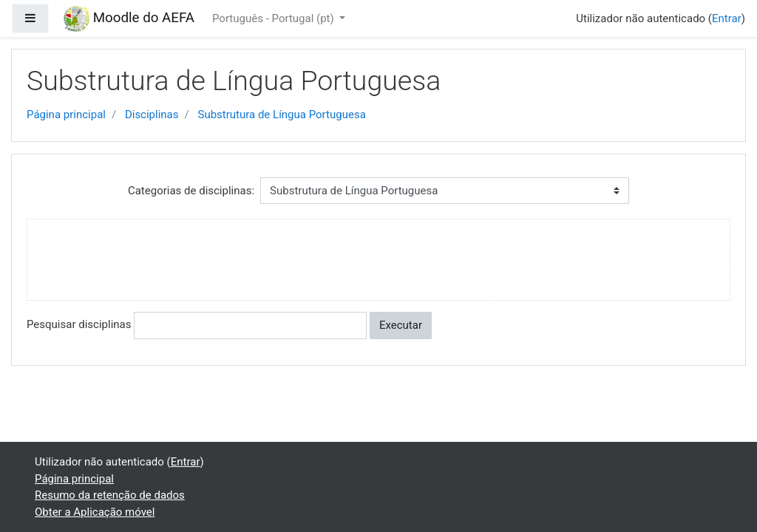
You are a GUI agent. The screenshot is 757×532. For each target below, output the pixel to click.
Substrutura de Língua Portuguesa (281, 115)
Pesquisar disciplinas (79, 324)
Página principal (66, 115)
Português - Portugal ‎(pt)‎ (274, 18)
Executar (401, 325)
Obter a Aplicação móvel (95, 512)
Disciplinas (152, 115)
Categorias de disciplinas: (191, 191)
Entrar (727, 18)
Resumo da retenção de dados (110, 495)
